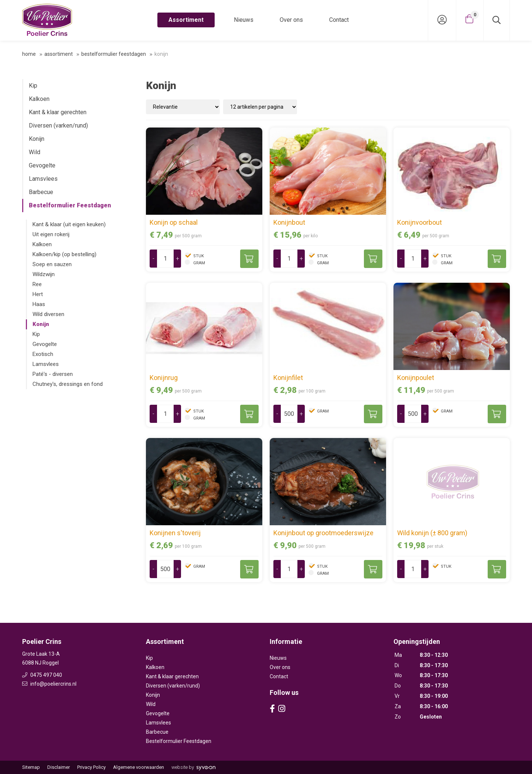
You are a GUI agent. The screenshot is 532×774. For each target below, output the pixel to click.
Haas (39, 304)
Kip (33, 86)
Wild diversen (48, 314)
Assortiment (186, 20)
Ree (37, 284)
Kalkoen (39, 99)
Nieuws (244, 20)
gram (199, 263)
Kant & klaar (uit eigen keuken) (69, 224)
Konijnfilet (288, 378)
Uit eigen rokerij (51, 234)
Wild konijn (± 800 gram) (432, 533)
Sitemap (31, 767)
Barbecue (41, 192)
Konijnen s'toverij (175, 533)
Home (29, 54)
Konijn (37, 139)
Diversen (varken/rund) (58, 125)
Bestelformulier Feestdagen (114, 54)
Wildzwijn (44, 274)
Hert (38, 294)
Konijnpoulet (416, 378)
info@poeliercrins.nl (49, 684)
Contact (339, 20)
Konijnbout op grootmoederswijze (323, 533)
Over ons (291, 20)
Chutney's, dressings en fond (68, 384)
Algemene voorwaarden (139, 767)
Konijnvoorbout (420, 222)
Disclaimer (59, 767)
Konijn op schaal (174, 222)
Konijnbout (289, 222)
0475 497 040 (42, 675)
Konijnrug (164, 378)
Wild (35, 152)
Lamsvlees (43, 179)
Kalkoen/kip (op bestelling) (64, 254)
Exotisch (43, 354)
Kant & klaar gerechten (58, 112)
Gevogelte (42, 165)
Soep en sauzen (52, 264)
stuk (198, 256)
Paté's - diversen (53, 374)
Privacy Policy (91, 767)
